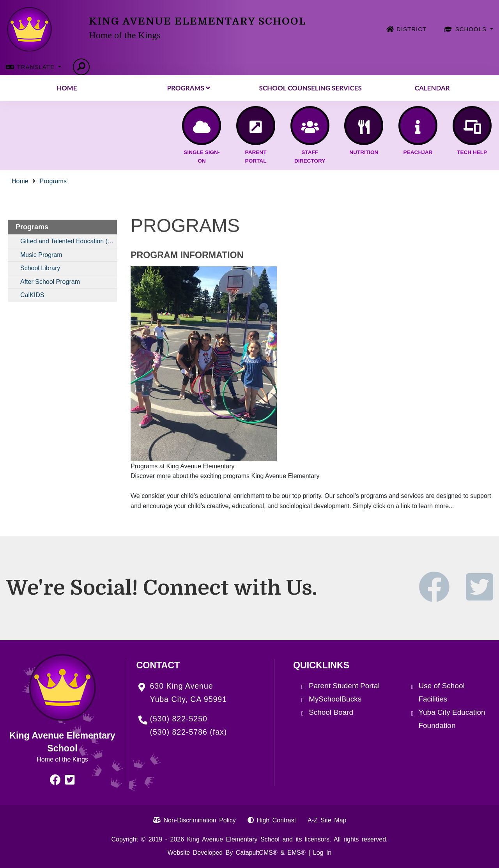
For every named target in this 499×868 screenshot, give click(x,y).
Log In (322, 853)
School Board (331, 712)
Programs (189, 88)
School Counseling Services (311, 88)
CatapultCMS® (257, 853)
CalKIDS (32, 295)
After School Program (50, 282)
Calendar (432, 88)
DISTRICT (411, 29)
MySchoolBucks (335, 699)
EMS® (296, 853)
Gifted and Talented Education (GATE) (69, 241)
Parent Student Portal (344, 686)
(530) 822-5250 (179, 719)
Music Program (41, 255)
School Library (40, 268)
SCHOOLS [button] (472, 29)
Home (67, 88)
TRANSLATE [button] (36, 67)
